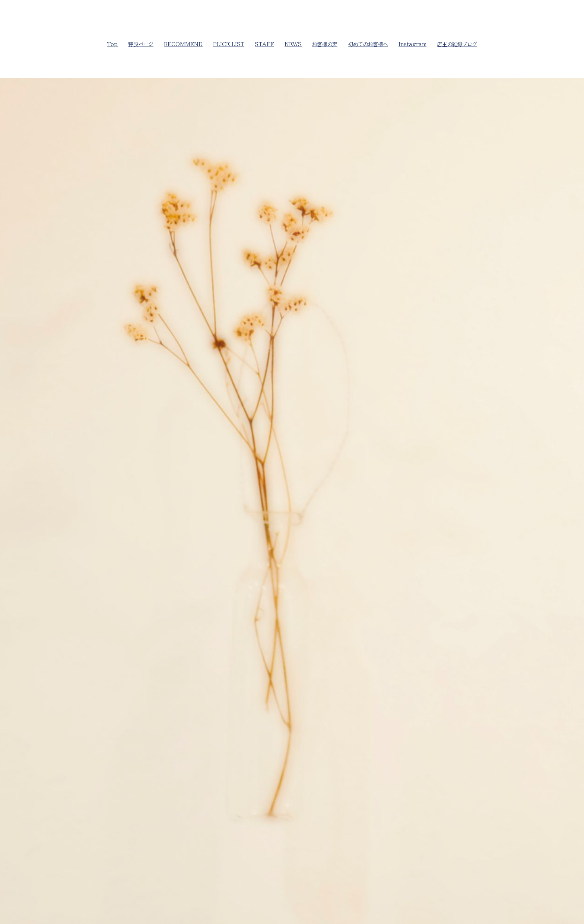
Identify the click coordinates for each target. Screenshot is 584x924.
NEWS (293, 44)
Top (112, 44)
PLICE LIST (229, 44)
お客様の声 (325, 44)
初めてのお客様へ (368, 44)
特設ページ (141, 44)
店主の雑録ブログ (457, 44)
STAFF (264, 44)
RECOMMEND (183, 44)
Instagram (412, 44)
